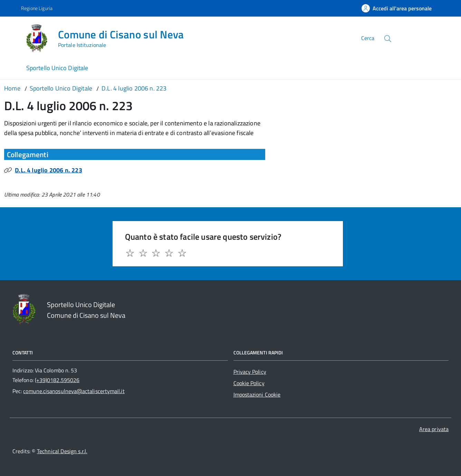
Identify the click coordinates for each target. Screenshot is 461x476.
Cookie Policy (249, 383)
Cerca (368, 38)
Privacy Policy (250, 372)
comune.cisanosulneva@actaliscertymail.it (74, 391)
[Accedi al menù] (13, 37)
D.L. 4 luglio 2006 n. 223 (49, 170)
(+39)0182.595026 (57, 380)
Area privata (434, 429)
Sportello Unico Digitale (57, 68)
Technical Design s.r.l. (62, 451)
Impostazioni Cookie (257, 394)
